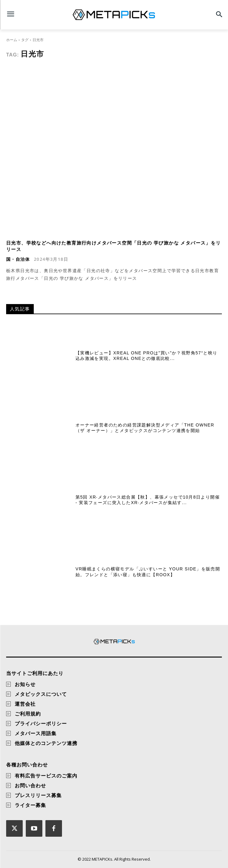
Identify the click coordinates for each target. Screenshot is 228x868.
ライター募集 (30, 805)
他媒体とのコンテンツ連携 (46, 743)
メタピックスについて (41, 694)
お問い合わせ (30, 785)
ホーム (12, 40)
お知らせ (25, 684)
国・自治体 (18, 259)
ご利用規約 (28, 714)
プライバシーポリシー (41, 723)
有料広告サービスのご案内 (46, 776)
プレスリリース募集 (38, 795)
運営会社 (25, 704)
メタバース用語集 (36, 733)
